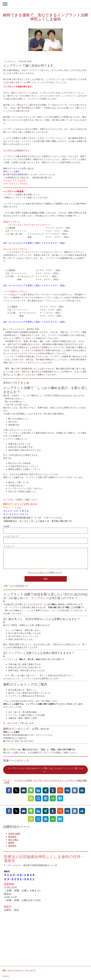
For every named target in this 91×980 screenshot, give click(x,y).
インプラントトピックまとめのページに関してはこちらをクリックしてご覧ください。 (46, 770)
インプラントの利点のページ (16, 150)
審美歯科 (12, 837)
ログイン (6, 976)
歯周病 (11, 843)
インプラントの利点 (23, 780)
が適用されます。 (46, 573)
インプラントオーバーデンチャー (48, 780)
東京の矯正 (13, 840)
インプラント (10, 61)
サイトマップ (31, 970)
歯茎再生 (12, 846)
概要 (4, 970)
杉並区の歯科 (14, 834)
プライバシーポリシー (38, 573)
